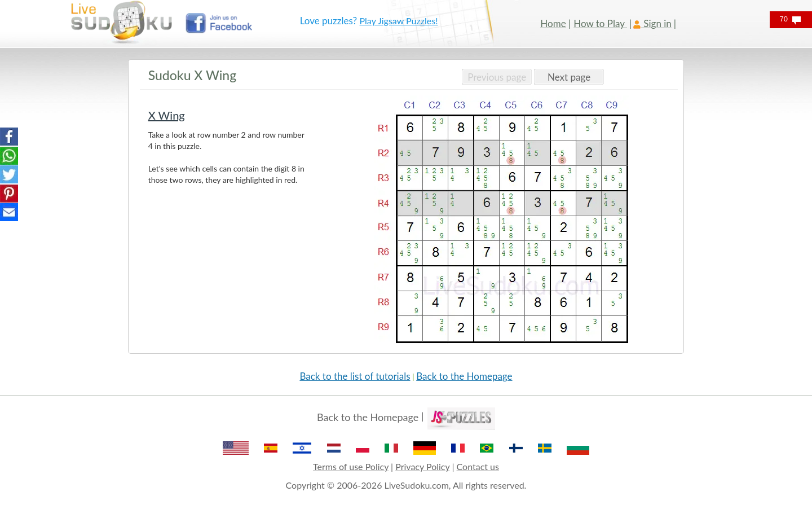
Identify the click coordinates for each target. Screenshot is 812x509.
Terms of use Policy (351, 466)
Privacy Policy (422, 466)
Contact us (478, 466)
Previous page (497, 77)
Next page (569, 77)
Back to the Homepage (464, 376)
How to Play (600, 23)
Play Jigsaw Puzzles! (399, 21)
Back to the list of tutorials (355, 376)
